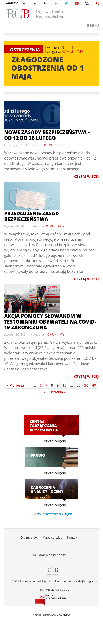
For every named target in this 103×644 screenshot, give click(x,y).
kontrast (12, 3)
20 (78, 385)
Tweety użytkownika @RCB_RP (51, 514)
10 (64, 385)
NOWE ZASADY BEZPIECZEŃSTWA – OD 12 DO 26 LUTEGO (47, 135)
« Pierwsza (16, 385)
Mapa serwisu (52, 537)
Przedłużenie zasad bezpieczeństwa (31, 216)
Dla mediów (29, 537)
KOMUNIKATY (73, 51)
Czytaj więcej (87, 177)
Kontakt (73, 537)
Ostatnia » (57, 392)
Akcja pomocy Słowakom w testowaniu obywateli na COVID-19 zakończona (50, 322)
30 (86, 385)
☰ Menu (93, 25)
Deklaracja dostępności (50, 555)
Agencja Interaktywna (44, 615)
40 (94, 385)
